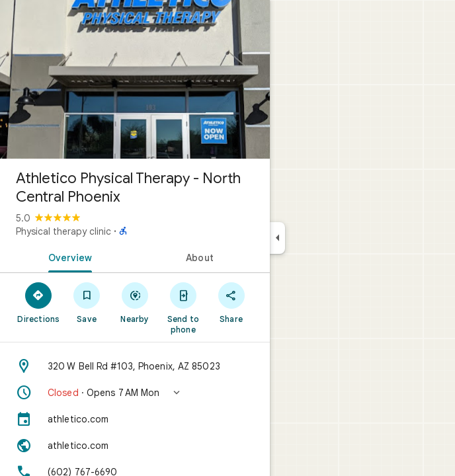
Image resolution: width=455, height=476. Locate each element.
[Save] (87, 302)
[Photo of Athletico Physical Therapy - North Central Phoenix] (135, 79)
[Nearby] (135, 302)
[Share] (231, 302)
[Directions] (39, 302)
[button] (135, 393)
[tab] (67, 257)
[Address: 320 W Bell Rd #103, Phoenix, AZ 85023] (135, 366)
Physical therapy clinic (63, 231)
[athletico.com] (135, 419)
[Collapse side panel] (277, 238)
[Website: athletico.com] (135, 446)
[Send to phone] (183, 307)
